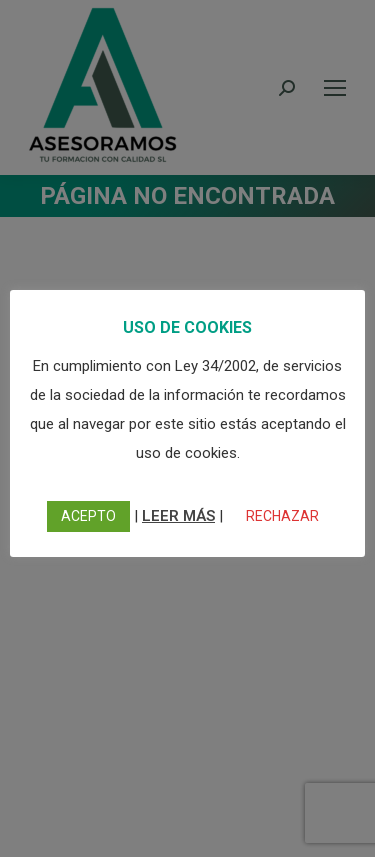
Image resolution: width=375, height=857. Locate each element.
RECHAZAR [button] (282, 516)
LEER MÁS (178, 516)
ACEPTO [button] (88, 516)
